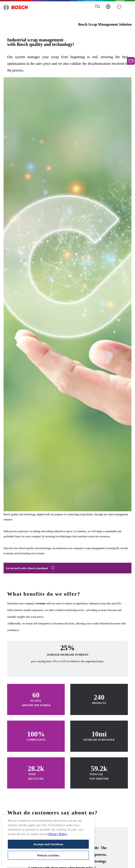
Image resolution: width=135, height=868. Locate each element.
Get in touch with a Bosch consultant (27, 568)
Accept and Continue (48, 844)
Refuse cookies (48, 855)
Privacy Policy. (58, 834)
